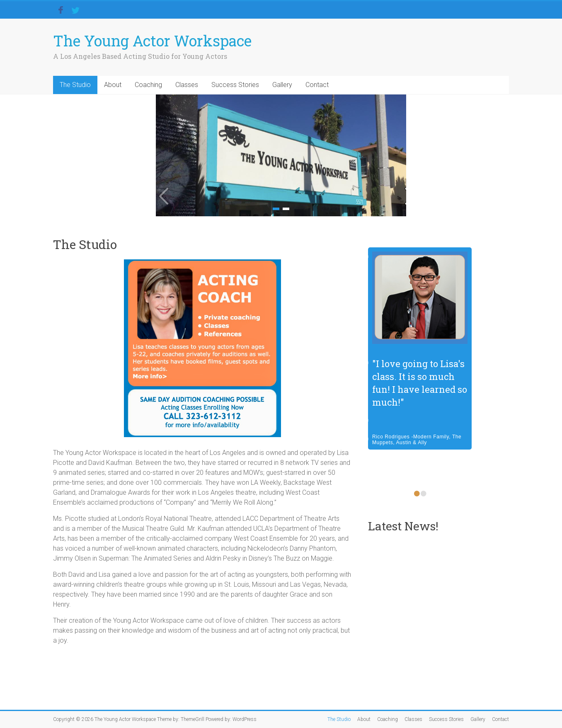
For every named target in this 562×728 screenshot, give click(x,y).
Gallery (282, 85)
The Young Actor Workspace (152, 41)
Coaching (148, 85)
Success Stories (235, 85)
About (113, 85)
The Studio (75, 85)
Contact (317, 85)
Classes (187, 85)
